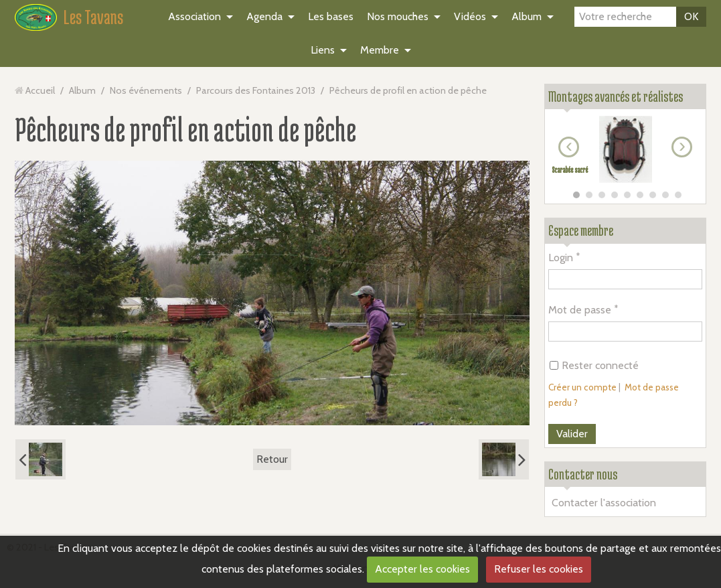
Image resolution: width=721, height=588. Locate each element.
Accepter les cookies (422, 569)
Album (527, 16)
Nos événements (146, 90)
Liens (323, 50)
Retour (272, 459)
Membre (380, 50)
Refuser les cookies (539, 569)
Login (561, 258)
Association (194, 16)
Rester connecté (594, 365)
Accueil (40, 90)
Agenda (264, 16)
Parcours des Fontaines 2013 (256, 90)
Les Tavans (93, 17)
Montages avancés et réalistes (616, 96)
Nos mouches (398, 16)
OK (691, 16)
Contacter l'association (604, 503)
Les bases (331, 16)
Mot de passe (580, 310)
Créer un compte (582, 387)
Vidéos (470, 16)
